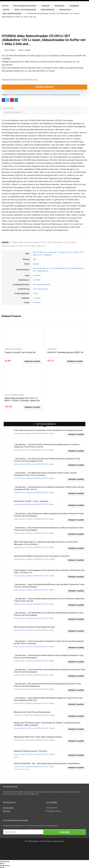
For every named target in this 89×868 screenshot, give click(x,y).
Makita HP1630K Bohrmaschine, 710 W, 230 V (31, 751)
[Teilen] (3, 862)
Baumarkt (29, 95)
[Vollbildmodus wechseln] (6, 862)
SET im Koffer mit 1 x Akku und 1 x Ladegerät (50, 252)
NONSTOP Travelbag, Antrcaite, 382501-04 (62, 353)
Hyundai (36, 264)
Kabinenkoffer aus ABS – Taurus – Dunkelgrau (31, 501)
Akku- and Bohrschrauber (12, 13)
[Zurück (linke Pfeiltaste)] (1, 864)
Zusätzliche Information (12, 112)
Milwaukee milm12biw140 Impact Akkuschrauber (32, 712)
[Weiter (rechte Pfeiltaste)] (3, 864)
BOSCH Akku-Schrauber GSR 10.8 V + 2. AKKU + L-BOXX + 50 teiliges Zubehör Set (23, 400)
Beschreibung (9, 108)
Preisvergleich (8, 808)
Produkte (6, 10)
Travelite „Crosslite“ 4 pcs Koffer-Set (22, 352)
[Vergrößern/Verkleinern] (8, 862)
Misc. (35, 259)
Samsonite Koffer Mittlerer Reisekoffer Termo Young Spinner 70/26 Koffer (42, 556)
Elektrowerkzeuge (48, 10)
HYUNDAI (37, 275)
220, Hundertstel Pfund (41, 284)
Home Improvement (40, 289)
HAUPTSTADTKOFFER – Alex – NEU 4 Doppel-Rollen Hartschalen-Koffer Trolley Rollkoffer (47, 764)
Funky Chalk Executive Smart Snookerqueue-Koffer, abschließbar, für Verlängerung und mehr (48, 430)
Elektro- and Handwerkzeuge (25, 10)
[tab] (44, 108)
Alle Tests (7, 811)
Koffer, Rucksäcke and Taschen (25, 6)
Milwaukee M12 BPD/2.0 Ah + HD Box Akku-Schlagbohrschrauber (38, 737)
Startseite (5, 6)
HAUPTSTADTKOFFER (21, 769)
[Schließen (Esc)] (1, 862)
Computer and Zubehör (13, 349)
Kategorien (45, 6)
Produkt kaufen (44, 87)
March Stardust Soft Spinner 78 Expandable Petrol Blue (34, 627)
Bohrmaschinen (65, 10)
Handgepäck (74, 6)
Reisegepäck (59, 6)
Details (35, 80)
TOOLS (36, 294)
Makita (16, 757)
